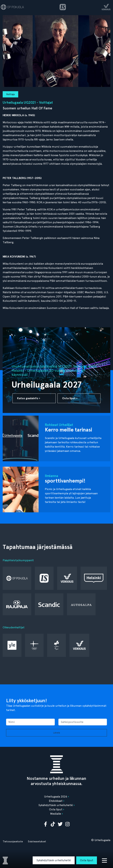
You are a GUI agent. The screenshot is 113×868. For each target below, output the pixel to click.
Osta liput (87, 860)
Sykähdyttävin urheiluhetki (54, 860)
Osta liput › (70, 398)
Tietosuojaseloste (13, 841)
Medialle (56, 814)
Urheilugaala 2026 (56, 797)
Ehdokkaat (56, 801)
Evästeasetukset (37, 841)
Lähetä (57, 733)
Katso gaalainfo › (29, 398)
